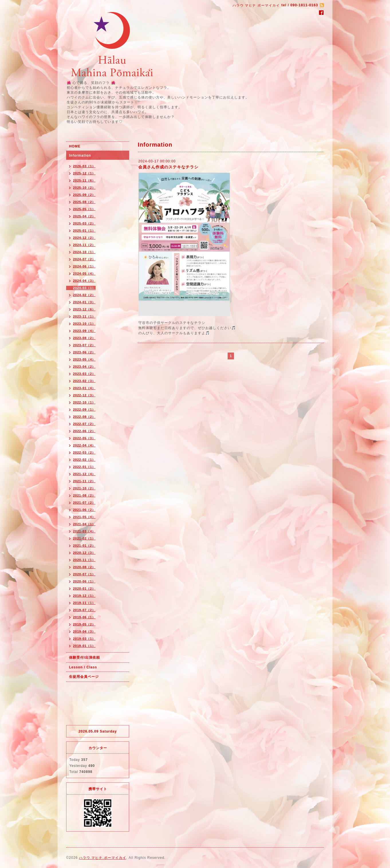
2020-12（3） (84, 553)
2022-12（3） (84, 395)
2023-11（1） (84, 316)
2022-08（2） (84, 417)
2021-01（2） (84, 546)
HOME (75, 146)
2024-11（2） (84, 245)
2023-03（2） (84, 374)
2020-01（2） (84, 588)
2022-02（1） (84, 460)
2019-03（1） (84, 639)
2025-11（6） (84, 180)
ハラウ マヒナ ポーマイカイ (103, 858)
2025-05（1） (84, 209)
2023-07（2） (84, 345)
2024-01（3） (84, 302)
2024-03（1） (84, 288)
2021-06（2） (84, 510)
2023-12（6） (84, 309)
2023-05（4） (84, 359)
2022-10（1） (84, 402)
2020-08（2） (84, 567)
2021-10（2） (84, 488)
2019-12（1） (84, 596)
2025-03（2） (84, 223)
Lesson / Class (83, 667)
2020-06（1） (84, 581)
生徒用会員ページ (84, 677)
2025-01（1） (84, 231)
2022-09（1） (84, 410)
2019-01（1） (84, 646)
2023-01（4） (84, 388)
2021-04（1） (84, 524)
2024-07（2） (84, 259)
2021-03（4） (84, 531)
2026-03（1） (84, 166)
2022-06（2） (84, 431)
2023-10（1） (84, 324)
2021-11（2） (84, 481)
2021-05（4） (84, 517)
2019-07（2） (84, 610)
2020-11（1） (84, 560)
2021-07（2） (84, 503)
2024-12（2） (84, 238)
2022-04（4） (84, 445)
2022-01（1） (84, 467)
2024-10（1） (84, 252)
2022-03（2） (84, 452)
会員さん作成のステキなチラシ (168, 167)
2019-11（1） (84, 603)
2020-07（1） (84, 574)
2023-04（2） (84, 367)
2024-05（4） (84, 273)
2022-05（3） (84, 438)
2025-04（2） (84, 216)
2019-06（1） (84, 617)
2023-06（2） (84, 352)
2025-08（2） (84, 202)
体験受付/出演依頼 (84, 658)
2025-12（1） (84, 173)
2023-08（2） (84, 338)
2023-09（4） (84, 331)
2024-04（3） (84, 281)
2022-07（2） (84, 424)
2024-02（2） (84, 295)
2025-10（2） (84, 188)
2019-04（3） (84, 631)
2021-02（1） (84, 538)
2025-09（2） (84, 195)
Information (80, 156)
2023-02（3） (84, 381)
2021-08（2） (84, 495)
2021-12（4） (84, 474)
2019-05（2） (84, 624)
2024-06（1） (84, 266)
